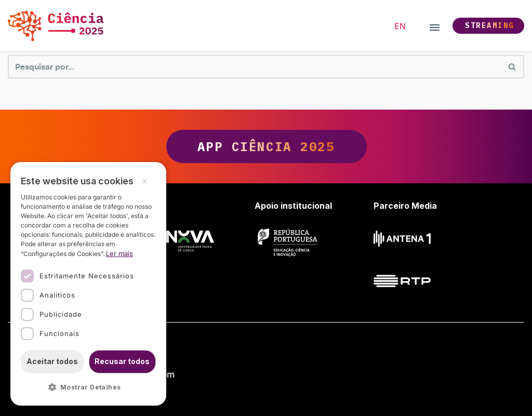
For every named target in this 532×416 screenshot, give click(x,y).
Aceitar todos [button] (52, 361)
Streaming (490, 25)
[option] (400, 26)
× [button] (144, 180)
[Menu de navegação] (434, 26)
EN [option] (400, 26)
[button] (88, 388)
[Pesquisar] (254, 67)
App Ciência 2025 (266, 146)
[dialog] (88, 284)
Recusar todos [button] (122, 361)
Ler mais (119, 253)
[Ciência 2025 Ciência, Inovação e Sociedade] (58, 26)
